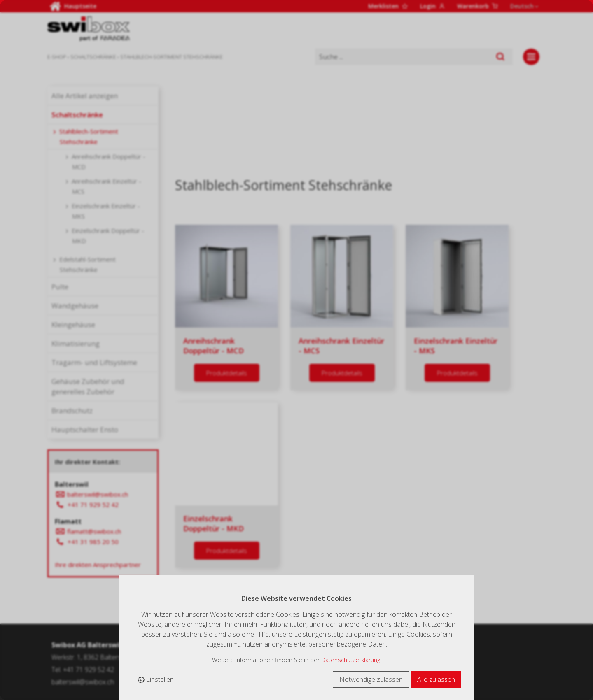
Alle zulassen (436, 679)
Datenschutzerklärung (351, 660)
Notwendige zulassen (371, 679)
